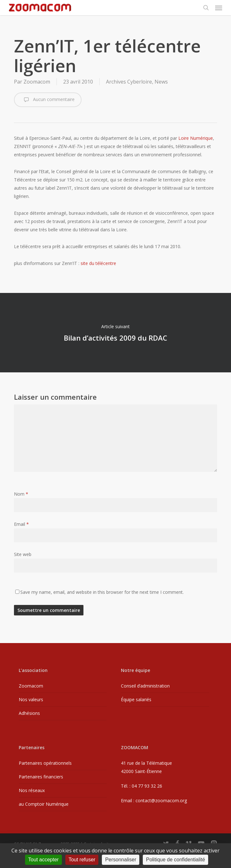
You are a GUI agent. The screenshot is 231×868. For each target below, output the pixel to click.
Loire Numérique (196, 138)
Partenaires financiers (41, 777)
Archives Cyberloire (129, 82)
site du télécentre (98, 263)
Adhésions (29, 713)
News (161, 82)
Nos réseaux (32, 790)
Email (21, 524)
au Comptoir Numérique (44, 804)
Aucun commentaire (48, 100)
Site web (23, 554)
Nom (21, 494)
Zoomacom (37, 82)
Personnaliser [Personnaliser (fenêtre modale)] (121, 860)
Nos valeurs (31, 699)
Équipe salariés (136, 699)
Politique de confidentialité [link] (175, 860)
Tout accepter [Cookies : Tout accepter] (43, 860)
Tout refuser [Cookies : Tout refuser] (82, 860)
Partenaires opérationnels (45, 763)
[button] (219, 8)
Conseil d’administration (145, 686)
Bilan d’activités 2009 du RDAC (115, 333)
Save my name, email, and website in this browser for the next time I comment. (102, 592)
